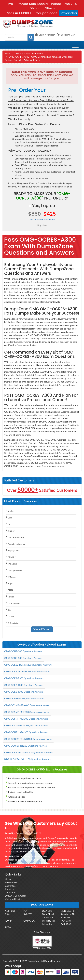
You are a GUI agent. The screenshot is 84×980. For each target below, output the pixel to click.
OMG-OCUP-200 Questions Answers (23, 651)
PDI (25, 911)
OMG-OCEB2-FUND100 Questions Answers (27, 671)
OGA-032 (47, 911)
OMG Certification (34, 53)
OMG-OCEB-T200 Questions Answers (24, 685)
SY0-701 (28, 914)
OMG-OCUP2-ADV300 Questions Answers (26, 732)
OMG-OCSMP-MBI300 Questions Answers (26, 719)
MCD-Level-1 (67, 911)
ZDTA (8, 927)
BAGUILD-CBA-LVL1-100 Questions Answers (27, 759)
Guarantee (10, 886)
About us (10, 889)
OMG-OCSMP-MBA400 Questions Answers (27, 705)
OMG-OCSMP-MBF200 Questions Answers (27, 712)
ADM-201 (10, 911)
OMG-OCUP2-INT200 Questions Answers (26, 746)
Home (8, 53)
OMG (18, 53)
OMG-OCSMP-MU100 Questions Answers (26, 725)
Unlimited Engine (14, 899)
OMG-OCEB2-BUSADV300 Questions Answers (28, 752)
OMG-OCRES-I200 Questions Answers (24, 698)
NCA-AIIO (66, 921)
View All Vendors (42, 629)
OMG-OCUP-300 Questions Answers (23, 658)
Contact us (10, 892)
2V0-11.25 (66, 924)
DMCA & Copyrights (15, 896)
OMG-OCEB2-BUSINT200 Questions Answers (28, 665)
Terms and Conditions (42, 220)
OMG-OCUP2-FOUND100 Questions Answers (28, 739)
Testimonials (11, 882)
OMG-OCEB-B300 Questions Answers (24, 678)
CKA (7, 914)
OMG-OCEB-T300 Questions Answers (24, 692)
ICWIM (9, 921)
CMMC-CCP (30, 921)
